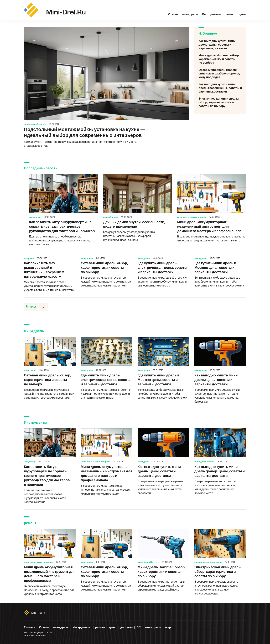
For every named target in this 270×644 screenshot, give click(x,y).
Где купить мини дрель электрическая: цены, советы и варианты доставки (163, 272)
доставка (126, 627)
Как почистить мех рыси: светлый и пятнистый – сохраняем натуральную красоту (50, 275)
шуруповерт (35, 217)
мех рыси (29, 258)
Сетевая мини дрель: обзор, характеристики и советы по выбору (107, 272)
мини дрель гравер (204, 462)
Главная (30, 627)
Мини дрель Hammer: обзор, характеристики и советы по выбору (220, 59)
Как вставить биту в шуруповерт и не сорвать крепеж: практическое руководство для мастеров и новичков (64, 210)
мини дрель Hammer (148, 562)
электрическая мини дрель (208, 562)
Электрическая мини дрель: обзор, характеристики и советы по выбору (220, 102)
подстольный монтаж (35, 124)
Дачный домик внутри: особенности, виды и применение (138, 208)
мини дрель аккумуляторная (192, 217)
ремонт (230, 14)
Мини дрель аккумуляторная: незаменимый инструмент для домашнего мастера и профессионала (212, 208)
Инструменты (211, 14)
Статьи (173, 14)
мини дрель (190, 14)
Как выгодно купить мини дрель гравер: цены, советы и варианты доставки (220, 88)
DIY (139, 627)
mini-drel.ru (39, 613)
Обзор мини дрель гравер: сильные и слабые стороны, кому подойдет (220, 74)
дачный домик (111, 217)
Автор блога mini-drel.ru (35, 636)
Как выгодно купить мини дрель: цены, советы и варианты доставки (220, 45)
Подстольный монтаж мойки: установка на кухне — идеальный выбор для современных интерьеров (107, 87)
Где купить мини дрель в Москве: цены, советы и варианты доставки (220, 272)
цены (242, 14)
